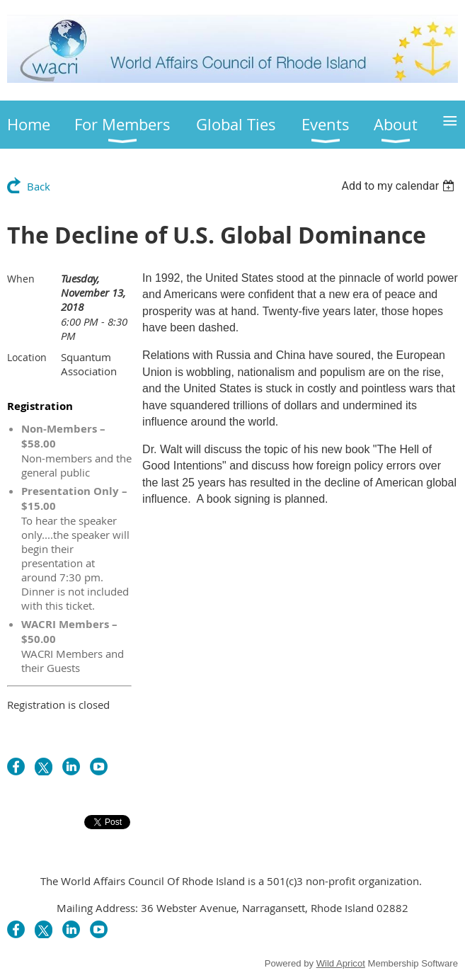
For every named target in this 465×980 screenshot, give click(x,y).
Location (27, 357)
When (21, 279)
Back (39, 186)
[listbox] (400, 186)
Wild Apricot (341, 963)
